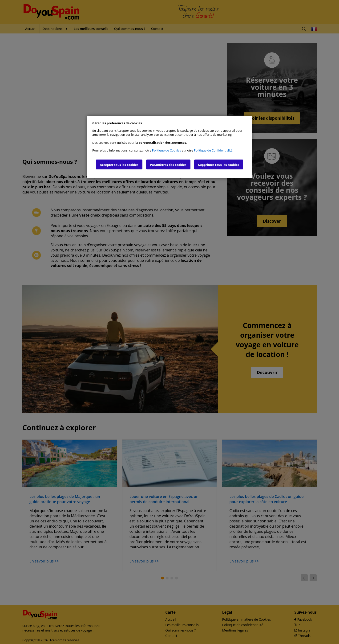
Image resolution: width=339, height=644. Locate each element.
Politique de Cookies (167, 150)
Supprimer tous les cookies (219, 165)
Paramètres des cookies (168, 165)
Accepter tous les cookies (119, 165)
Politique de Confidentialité (213, 150)
